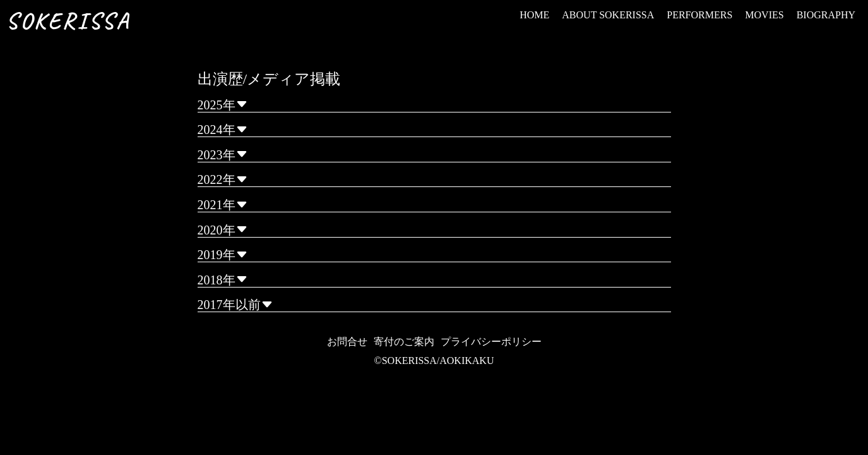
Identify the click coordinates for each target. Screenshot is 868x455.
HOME (534, 15)
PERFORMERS (699, 15)
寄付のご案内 (404, 342)
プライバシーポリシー (491, 342)
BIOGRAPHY (826, 15)
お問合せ (347, 342)
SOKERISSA (68, 21)
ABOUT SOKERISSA (608, 15)
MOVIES (764, 15)
